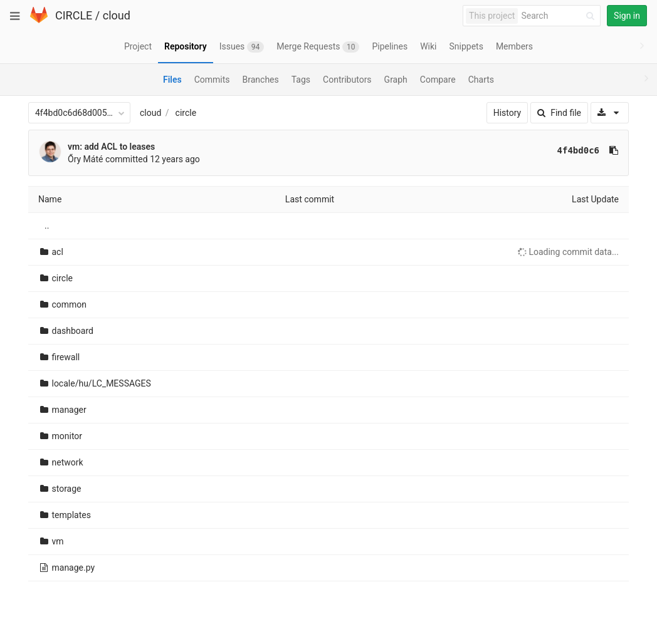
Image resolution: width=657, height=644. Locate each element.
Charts (481, 80)
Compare (438, 80)
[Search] (560, 16)
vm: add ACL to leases (111, 147)
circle (186, 113)
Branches (261, 80)
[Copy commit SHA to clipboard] (614, 150)
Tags (301, 80)
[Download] (610, 113)
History (507, 113)
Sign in (627, 16)
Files (172, 80)
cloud (117, 15)
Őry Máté (85, 159)
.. (47, 226)
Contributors (347, 80)
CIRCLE (74, 15)
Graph (396, 80)
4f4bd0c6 (578, 150)
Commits (212, 80)
